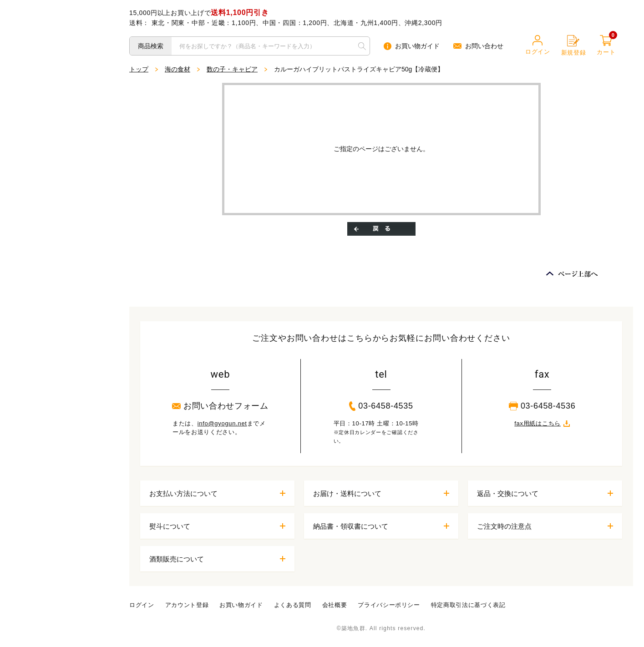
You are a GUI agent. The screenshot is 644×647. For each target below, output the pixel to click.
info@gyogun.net (222, 423)
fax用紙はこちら (542, 423)
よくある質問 (293, 605)
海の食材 (177, 69)
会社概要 (335, 605)
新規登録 (574, 45)
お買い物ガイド (412, 46)
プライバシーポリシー (389, 605)
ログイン (538, 45)
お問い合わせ (478, 46)
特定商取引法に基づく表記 (468, 605)
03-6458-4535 (381, 406)
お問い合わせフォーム (220, 406)
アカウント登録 (187, 605)
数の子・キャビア (232, 69)
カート (606, 45)
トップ (139, 69)
